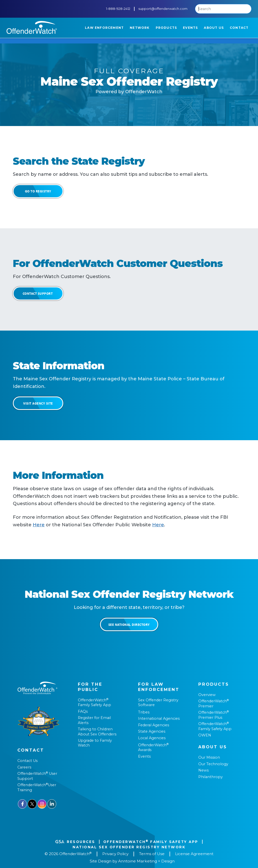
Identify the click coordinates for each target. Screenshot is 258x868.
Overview (207, 695)
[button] (104, 28)
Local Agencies (152, 738)
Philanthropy (211, 777)
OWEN (205, 735)
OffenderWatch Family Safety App (94, 702)
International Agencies (159, 718)
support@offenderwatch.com (163, 9)
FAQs (83, 711)
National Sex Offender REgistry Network (129, 847)
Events (144, 756)
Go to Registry (38, 191)
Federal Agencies (154, 725)
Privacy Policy (115, 854)
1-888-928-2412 (118, 9)
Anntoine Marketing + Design (146, 861)
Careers (24, 767)
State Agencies (152, 731)
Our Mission (209, 757)
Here (39, 525)
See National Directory (129, 624)
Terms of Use (152, 854)
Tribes (144, 712)
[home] (32, 27)
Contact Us (27, 761)
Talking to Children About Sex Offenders (97, 731)
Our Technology (213, 764)
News (203, 770)
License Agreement (194, 854)
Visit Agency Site (38, 403)
